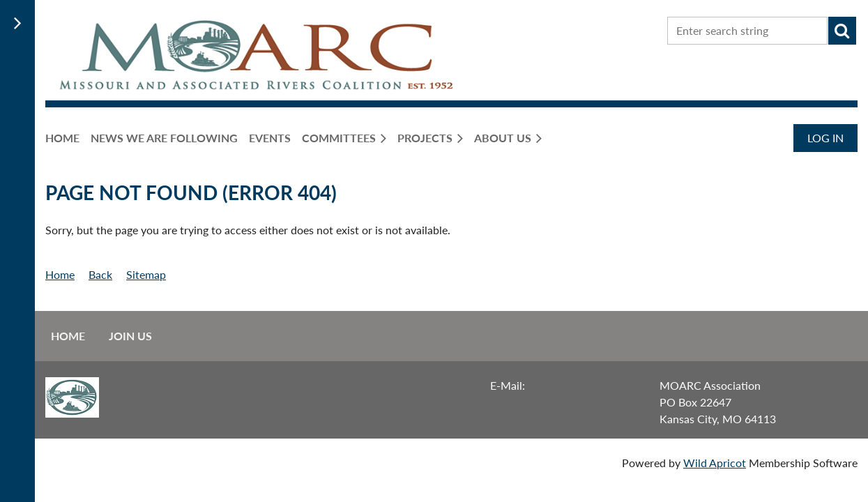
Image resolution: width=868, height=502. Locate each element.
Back (100, 274)
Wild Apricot (715, 463)
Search (842, 31)
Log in (825, 138)
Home (60, 274)
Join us (130, 336)
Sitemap (146, 274)
